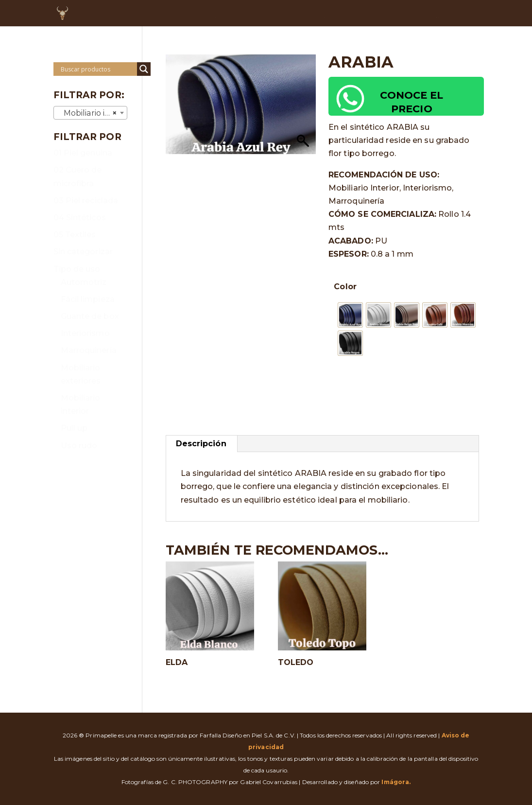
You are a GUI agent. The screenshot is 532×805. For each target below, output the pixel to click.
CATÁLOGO (272, 14)
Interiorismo (85, 333)
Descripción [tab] (201, 444)
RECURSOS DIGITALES (438, 14)
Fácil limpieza (88, 299)
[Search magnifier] (144, 69)
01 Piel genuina (83, 153)
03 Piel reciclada (86, 201)
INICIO (169, 14)
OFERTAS (325, 14)
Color (345, 287)
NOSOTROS (215, 14)
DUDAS (369, 14)
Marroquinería (89, 350)
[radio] (350, 315)
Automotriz (84, 282)
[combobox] (91, 113)
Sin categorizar (83, 252)
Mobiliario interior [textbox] (93, 113)
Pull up (74, 428)
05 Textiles (75, 235)
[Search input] (98, 69)
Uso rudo (79, 446)
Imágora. (396, 782)
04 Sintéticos (80, 218)
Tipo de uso (77, 269)
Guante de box (90, 316)
